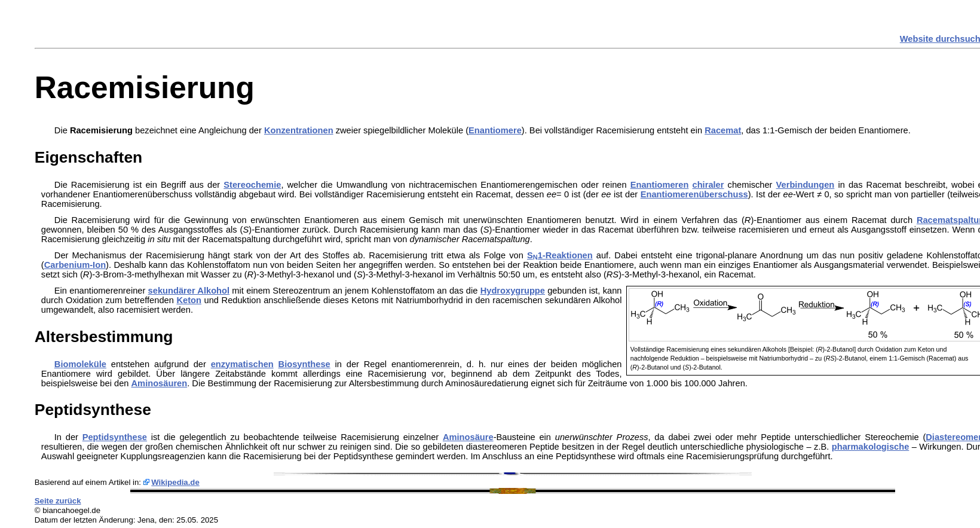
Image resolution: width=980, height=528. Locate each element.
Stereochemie (252, 185)
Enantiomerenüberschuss (694, 194)
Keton (189, 300)
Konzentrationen (299, 130)
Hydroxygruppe (513, 291)
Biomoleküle (80, 364)
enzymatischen (242, 364)
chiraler (708, 185)
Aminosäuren (160, 383)
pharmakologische (871, 447)
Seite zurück (58, 501)
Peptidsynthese (115, 437)
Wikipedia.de (175, 482)
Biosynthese (304, 364)
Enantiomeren (660, 185)
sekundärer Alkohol (189, 291)
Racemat (723, 130)
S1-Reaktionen (560, 255)
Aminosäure (468, 437)
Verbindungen (806, 185)
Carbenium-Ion (75, 265)
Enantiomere (495, 130)
